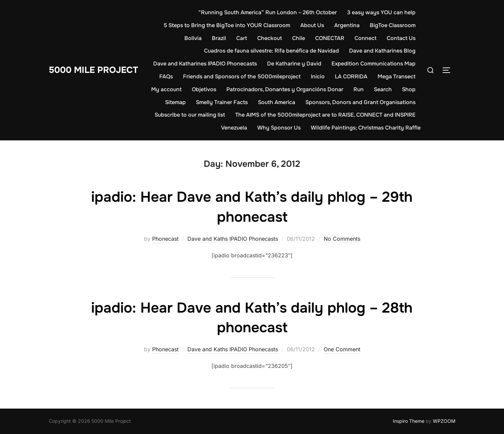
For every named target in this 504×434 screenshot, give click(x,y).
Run (359, 89)
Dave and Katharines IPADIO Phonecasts (205, 64)
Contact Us (401, 38)
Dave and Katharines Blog (382, 51)
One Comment (342, 349)
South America (277, 102)
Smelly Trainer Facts (222, 102)
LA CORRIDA (351, 76)
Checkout (270, 38)
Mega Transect (397, 76)
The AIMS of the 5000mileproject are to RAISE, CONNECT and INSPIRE (325, 115)
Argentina (347, 25)
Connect (366, 38)
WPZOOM (444, 421)
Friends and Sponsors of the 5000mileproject (242, 76)
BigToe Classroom (393, 25)
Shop (409, 89)
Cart (242, 38)
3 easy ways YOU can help (381, 12)
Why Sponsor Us (279, 128)
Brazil (219, 38)
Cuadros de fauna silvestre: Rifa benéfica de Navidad (271, 51)
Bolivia (193, 38)
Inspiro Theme (409, 421)
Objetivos (204, 89)
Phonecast (165, 239)
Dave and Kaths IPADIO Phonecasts (233, 239)
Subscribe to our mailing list (190, 115)
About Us (312, 25)
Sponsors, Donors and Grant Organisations (360, 102)
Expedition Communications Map (374, 64)
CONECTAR (330, 38)
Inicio (318, 76)
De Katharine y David (294, 64)
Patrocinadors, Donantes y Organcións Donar (285, 89)
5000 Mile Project (93, 70)
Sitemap (175, 102)
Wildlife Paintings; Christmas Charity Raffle (366, 128)
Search (383, 89)
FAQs (166, 76)
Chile (299, 38)
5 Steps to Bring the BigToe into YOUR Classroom (227, 25)
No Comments (342, 239)
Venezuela (234, 128)
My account (166, 89)
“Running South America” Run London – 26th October (268, 12)
